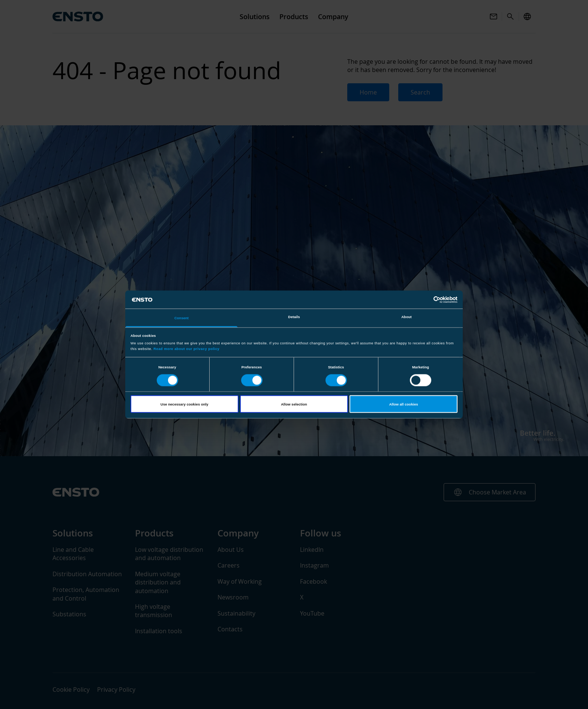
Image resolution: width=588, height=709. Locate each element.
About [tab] (406, 317)
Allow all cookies (404, 404)
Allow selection (294, 404)
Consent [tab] (181, 318)
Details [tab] (294, 317)
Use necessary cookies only (184, 404)
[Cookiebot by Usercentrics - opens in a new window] (425, 300)
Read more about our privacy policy (186, 348)
